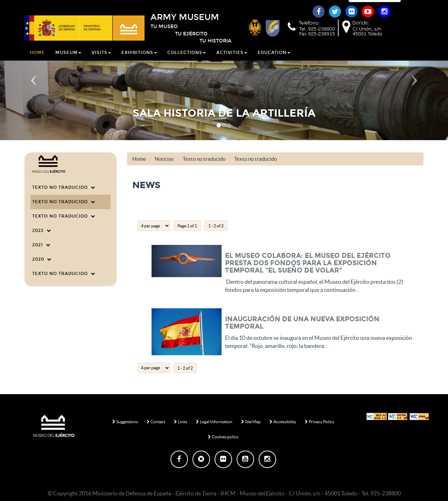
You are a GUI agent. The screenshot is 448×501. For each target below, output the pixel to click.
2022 (42, 231)
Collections (187, 61)
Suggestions (125, 422)
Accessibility (283, 422)
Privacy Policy (320, 422)
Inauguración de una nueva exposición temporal (302, 323)
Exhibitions (139, 61)
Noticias (164, 159)
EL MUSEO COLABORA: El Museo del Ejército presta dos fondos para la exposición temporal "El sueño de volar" (308, 263)
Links (181, 422)
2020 (42, 259)
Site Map (251, 422)
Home (37, 61)
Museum (68, 61)
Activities (232, 61)
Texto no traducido (64, 187)
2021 (41, 245)
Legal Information (214, 422)
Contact (156, 422)
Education (274, 61)
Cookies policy (223, 437)
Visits (101, 61)
